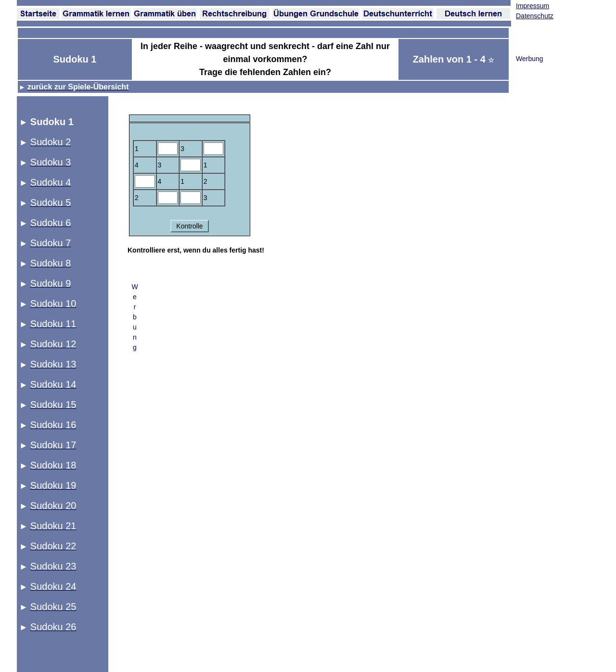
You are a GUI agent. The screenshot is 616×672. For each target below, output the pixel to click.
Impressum (533, 6)
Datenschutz (535, 16)
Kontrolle (189, 226)
